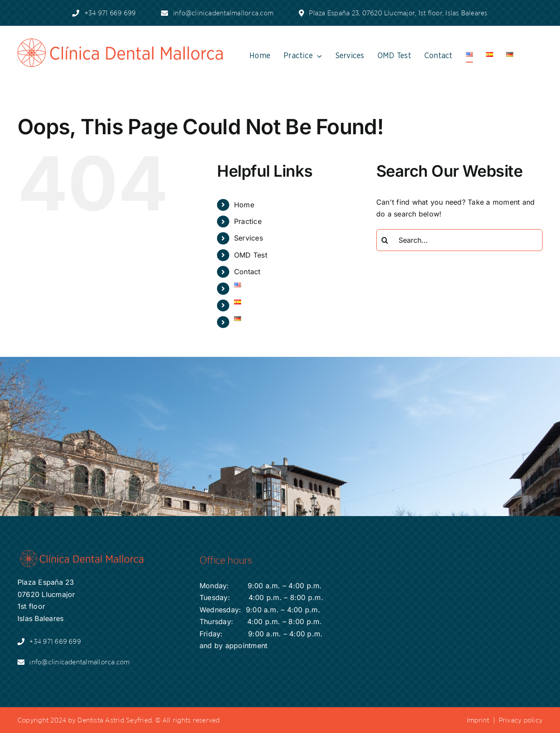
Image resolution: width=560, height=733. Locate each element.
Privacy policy (521, 720)
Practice (248, 221)
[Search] (387, 240)
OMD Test (251, 255)
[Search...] (459, 240)
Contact (247, 272)
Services (248, 238)
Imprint (478, 720)
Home (244, 205)
